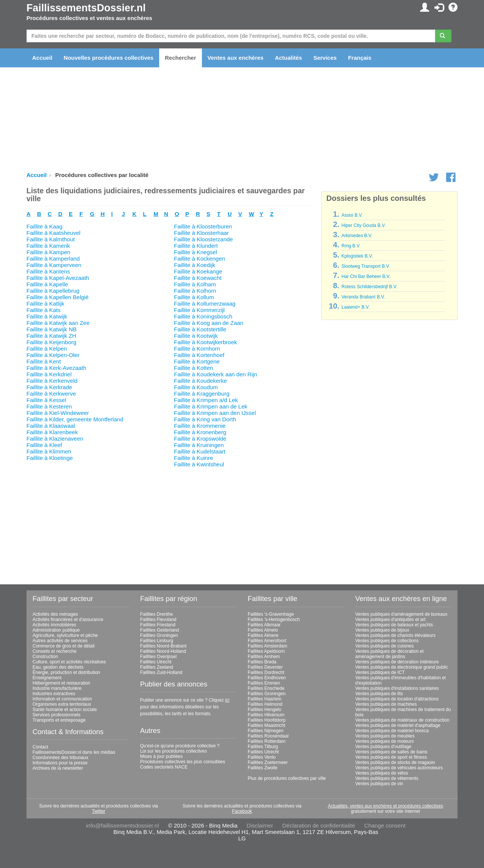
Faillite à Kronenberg (200, 432)
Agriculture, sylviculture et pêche (65, 635)
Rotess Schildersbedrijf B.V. (369, 287)
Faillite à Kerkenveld (52, 381)
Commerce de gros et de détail (64, 646)
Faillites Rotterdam (267, 741)
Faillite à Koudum (196, 387)
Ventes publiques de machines (386, 704)
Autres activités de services (60, 641)
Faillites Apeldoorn (266, 651)
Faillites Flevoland (158, 620)
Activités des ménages (55, 614)
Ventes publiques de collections (387, 641)
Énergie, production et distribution (66, 672)
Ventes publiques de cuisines (385, 646)
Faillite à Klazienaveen (55, 439)
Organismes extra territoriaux (62, 704)
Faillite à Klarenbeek (52, 432)
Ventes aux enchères (236, 58)
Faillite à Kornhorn (197, 349)
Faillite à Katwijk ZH (51, 336)
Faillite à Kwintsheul (199, 464)
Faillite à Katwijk (47, 316)
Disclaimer (260, 825)
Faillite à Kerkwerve (51, 394)
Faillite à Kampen (48, 252)
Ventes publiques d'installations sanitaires (397, 688)
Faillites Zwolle (263, 768)
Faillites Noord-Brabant (164, 646)
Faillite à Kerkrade (49, 387)
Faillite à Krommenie (200, 426)
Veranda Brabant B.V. (363, 297)
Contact (40, 747)
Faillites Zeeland (157, 667)
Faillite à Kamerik (48, 246)
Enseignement (47, 678)
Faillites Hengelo (264, 710)
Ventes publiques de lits (379, 694)
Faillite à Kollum (194, 297)
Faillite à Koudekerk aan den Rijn (216, 374)
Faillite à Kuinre (193, 458)
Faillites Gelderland (160, 630)
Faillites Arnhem (264, 657)
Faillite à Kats (43, 310)
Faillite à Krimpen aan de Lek (211, 406)
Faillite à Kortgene (197, 361)
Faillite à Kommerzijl (199, 310)
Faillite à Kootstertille (200, 329)
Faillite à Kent (44, 361)
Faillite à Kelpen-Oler (53, 355)
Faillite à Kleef (44, 445)
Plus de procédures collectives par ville (287, 778)
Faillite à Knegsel (195, 252)
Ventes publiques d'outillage (383, 747)
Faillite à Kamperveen (54, 265)
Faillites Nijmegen (266, 731)
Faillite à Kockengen (199, 259)
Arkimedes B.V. (357, 236)
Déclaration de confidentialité (319, 825)
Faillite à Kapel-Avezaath (58, 278)
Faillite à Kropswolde (200, 439)
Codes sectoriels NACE (164, 767)
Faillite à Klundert (196, 246)
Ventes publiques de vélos (382, 773)
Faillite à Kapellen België (57, 297)
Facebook (242, 811)
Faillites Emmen (264, 683)
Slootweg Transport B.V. (366, 266)
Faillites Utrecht (156, 662)
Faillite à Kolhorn (195, 291)
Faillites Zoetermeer (268, 762)
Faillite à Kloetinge (50, 458)
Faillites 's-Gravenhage (271, 614)
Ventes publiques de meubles (385, 736)
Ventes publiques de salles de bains (392, 752)
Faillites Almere (263, 635)
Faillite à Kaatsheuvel (54, 233)
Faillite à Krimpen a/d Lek (206, 400)
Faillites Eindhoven (267, 678)
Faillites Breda (262, 662)
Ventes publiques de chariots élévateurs (396, 635)
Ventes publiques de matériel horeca (392, 731)
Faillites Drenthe (157, 614)
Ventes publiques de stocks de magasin (395, 762)
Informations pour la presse (60, 763)
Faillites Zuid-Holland (161, 672)
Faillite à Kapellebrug (53, 291)
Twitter (99, 811)
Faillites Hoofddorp (267, 720)
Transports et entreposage (59, 720)
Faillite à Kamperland (53, 259)
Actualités (289, 58)
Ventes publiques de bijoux (382, 630)
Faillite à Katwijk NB (52, 329)
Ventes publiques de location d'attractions (397, 699)
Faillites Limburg (157, 641)
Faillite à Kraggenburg (202, 394)
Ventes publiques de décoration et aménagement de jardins (390, 654)
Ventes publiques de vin (379, 784)
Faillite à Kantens (48, 271)
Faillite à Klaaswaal (51, 426)
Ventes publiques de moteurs (385, 741)
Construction (45, 657)
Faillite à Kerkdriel (49, 374)
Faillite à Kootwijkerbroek (206, 342)
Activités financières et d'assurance (68, 620)
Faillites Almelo (263, 630)
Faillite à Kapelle (47, 284)
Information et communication (62, 699)
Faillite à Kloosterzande (203, 239)
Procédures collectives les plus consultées (183, 762)
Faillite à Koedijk (195, 265)
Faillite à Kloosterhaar (201, 233)
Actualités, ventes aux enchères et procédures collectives (385, 806)
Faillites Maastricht (266, 725)
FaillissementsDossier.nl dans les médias (74, 752)
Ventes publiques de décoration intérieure (397, 662)
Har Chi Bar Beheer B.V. (366, 276)
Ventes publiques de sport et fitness (391, 757)
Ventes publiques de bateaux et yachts (394, 625)
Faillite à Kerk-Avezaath (56, 368)
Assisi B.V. (352, 215)
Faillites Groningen (159, 635)
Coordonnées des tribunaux (60, 758)
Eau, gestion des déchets (58, 667)
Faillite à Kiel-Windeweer (58, 413)
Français (360, 58)
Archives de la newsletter (58, 768)
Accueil (42, 58)
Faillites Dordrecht (266, 672)
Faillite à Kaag (44, 226)
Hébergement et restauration (61, 683)
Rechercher (181, 58)
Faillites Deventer (265, 667)
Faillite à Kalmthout (51, 239)
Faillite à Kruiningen (199, 445)
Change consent (385, 825)
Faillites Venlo (262, 757)
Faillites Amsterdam (268, 646)
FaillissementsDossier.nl (86, 8)
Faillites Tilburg (263, 747)
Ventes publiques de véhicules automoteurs (399, 768)
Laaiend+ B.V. (356, 307)
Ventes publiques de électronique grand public (402, 667)
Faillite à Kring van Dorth (205, 419)
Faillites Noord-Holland (163, 651)
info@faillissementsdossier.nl (122, 825)
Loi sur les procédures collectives (174, 751)
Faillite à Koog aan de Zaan (209, 323)
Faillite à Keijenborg (51, 342)
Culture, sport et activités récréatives (69, 662)
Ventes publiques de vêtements (387, 778)
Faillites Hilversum (266, 715)
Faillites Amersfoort (267, 641)
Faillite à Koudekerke (200, 381)
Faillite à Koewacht (198, 278)
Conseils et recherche (54, 651)
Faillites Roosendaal (268, 736)
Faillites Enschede (266, 688)
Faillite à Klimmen (49, 451)
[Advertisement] (168, 520)
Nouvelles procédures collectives (109, 58)
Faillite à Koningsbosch (203, 316)
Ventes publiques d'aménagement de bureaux (402, 614)
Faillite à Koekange (198, 271)
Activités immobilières (54, 625)
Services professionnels (57, 715)
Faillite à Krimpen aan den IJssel (215, 413)
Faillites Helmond (265, 704)
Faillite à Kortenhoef (199, 355)
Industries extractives (54, 694)
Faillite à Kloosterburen (203, 226)
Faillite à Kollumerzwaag (205, 304)
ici (227, 700)
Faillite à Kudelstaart (200, 451)
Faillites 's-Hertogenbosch (274, 620)
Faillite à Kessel (46, 400)
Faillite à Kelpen (47, 349)
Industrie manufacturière (57, 688)
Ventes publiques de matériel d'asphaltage (398, 725)
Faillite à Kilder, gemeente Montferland (75, 419)
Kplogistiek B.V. (357, 256)
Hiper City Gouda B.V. (364, 225)
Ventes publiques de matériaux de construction (403, 720)
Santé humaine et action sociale (65, 710)
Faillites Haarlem (264, 699)
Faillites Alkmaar (264, 625)
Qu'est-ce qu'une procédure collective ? (180, 746)
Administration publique (56, 630)
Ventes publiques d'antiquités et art (391, 620)
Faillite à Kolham (195, 284)
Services (325, 58)
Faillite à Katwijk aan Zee (58, 323)
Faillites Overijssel (159, 657)
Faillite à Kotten (193, 368)
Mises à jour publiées (162, 756)
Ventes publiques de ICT (380, 672)
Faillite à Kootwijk (196, 336)
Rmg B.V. (351, 246)
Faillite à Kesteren (49, 406)
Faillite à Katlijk (45, 304)
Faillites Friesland (158, 625)
